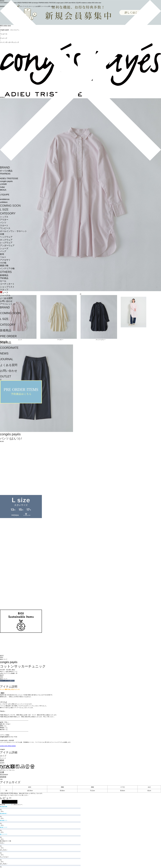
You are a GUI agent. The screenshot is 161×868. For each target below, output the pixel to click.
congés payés (6, 181)
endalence (5, 199)
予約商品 (4, 278)
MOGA (3, 190)
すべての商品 (6, 171)
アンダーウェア (7, 246)
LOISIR (3, 184)
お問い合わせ (6, 301)
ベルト (3, 257)
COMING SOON (10, 206)
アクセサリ (5, 260)
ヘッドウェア (6, 237)
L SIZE (4, 210)
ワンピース (5, 228)
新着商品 (4, 275)
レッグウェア (6, 243)
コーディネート (7, 284)
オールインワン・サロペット (13, 231)
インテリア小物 (7, 269)
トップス (4, 217)
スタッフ (4, 290)
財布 (2, 254)
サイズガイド (16, 795)
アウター (4, 220)
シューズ (4, 248)
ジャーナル (5, 295)
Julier (2, 187)
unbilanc (4, 202)
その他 (3, 263)
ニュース (4, 293)
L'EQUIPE (5, 195)
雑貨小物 (4, 266)
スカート (4, 226)
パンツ (3, 223)
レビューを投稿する (10, 802)
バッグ (3, 251)
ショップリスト (7, 287)
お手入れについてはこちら (7, 770)
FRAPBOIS (5, 174)
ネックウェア (6, 240)
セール (3, 281)
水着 (2, 234)
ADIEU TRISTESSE (9, 178)
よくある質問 (6, 298)
